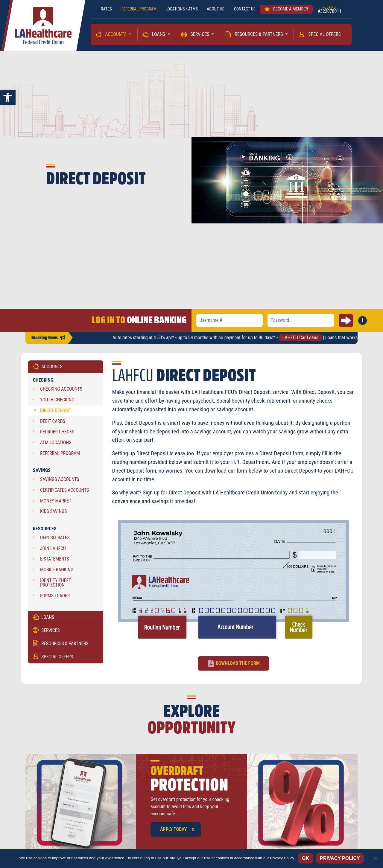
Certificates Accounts (64, 492)
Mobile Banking (57, 571)
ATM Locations (56, 444)
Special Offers (325, 34)
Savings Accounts (60, 481)
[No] (376, 858)
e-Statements (55, 561)
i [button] (364, 322)
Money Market (56, 502)
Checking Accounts (61, 391)
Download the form (238, 665)
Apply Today (173, 831)
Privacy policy (340, 858)
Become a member (289, 9)
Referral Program (60, 455)
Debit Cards (53, 423)
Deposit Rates (55, 539)
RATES (104, 9)
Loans (159, 34)
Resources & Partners (259, 34)
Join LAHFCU (53, 550)
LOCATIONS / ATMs (182, 9)
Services (201, 34)
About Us (217, 9)
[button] (8, 98)
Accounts (116, 34)
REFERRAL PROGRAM (137, 9)
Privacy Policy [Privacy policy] (282, 858)
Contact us (246, 9)
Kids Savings (53, 513)
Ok (306, 858)
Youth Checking (57, 401)
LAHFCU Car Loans (306, 339)
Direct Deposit (56, 412)
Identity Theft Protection (56, 584)
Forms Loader (55, 597)
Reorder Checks (57, 433)
